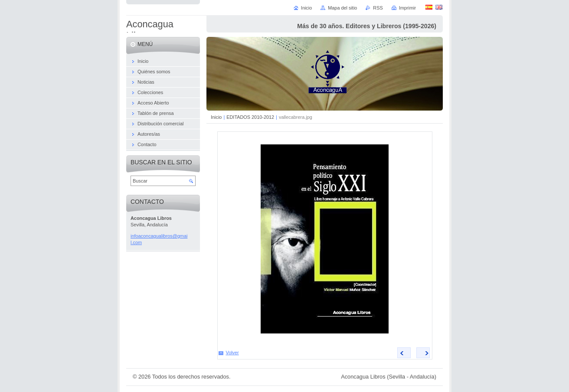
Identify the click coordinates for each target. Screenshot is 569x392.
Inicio (216, 117)
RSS (378, 8)
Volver (232, 353)
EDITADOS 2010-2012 (250, 117)
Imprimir (407, 8)
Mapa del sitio (342, 8)
